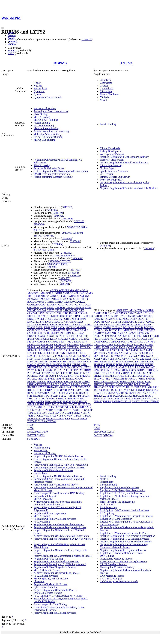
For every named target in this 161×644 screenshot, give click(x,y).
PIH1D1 (87, 370)
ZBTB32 (50, 418)
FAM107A (99, 333)
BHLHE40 (82, 299)
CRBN (66, 310)
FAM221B (133, 333)
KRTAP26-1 (73, 347)
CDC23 (87, 305)
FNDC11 (79, 325)
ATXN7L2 (33, 299)
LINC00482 (75, 350)
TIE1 (30, 407)
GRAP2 (84, 330)
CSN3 (41, 313)
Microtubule (106, 91)
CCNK (79, 305)
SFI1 (30, 396)
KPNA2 (85, 339)
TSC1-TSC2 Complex (111, 579)
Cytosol (38, 94)
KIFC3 (97, 350)
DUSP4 (105, 330)
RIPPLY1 (69, 390)
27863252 (60, 216)
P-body (37, 83)
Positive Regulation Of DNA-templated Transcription (61, 171)
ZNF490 (116, 401)
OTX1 (81, 367)
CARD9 (148, 316)
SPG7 (75, 401)
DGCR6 (139, 327)
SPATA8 (67, 401)
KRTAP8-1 (33, 350)
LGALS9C (63, 350)
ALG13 (84, 290)
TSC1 (68, 410)
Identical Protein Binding (46, 128)
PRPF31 (98, 367)
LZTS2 (126, 63)
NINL (118, 359)
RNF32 (104, 373)
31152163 (67, 207)
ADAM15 (74, 290)
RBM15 (108, 370)
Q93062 (41, 435)
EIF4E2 (141, 330)
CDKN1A (99, 325)
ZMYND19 (108, 399)
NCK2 (149, 356)
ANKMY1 (68, 293)
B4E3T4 (32, 435)
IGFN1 (106, 347)
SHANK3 (119, 376)
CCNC (109, 322)
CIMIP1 (70, 307)
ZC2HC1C (118, 396)
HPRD (11, 53)
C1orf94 (59, 302)
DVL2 (55, 319)
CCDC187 (131, 319)
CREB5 (74, 310)
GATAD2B (80, 327)
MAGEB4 (110, 353)
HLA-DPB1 (120, 344)
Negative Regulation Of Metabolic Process (55, 590)
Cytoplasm (39, 91)
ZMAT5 (75, 418)
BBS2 (56, 299)
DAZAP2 (74, 313)
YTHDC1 (151, 393)
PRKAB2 (43, 379)
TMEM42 (69, 407)
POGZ (76, 373)
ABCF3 (54, 290)
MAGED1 (60, 356)
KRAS (31, 342)
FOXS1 (40, 327)
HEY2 (43, 333)
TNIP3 (122, 387)
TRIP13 (61, 410)
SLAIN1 (56, 396)
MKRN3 (66, 359)
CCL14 (62, 305)
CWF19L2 (117, 327)
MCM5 (31, 359)
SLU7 (109, 379)
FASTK (54, 325)
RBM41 (117, 370)
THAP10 (98, 387)
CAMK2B (33, 305)
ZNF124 (119, 399)
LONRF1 (32, 356)
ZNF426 (98, 401)
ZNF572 (136, 401)
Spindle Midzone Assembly (114, 171)
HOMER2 (139, 344)
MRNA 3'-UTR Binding (46, 120)
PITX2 (44, 373)
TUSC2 (50, 413)
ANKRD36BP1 (101, 313)
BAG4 (42, 299)
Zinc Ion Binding (109, 485)
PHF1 (69, 370)
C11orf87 (49, 302)
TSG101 (76, 410)
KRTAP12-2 (67, 342)
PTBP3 (31, 384)
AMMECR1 (34, 293)
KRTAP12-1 (54, 342)
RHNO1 (143, 370)
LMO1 (135, 350)
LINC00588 (33, 353)
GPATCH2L (59, 330)
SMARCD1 (131, 379)
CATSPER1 (100, 319)
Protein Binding (42, 123)
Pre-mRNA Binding (44, 126)
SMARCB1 (118, 379)
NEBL (104, 359)
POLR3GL (33, 376)
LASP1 (53, 350)
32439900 (52, 267)
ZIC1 (68, 418)
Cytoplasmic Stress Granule (48, 97)
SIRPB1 (46, 396)
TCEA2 (56, 404)
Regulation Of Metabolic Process (50, 584)
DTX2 (48, 319)
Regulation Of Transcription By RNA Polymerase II (60, 564)
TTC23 (122, 390)
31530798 (66, 281)
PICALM (77, 370)
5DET (37, 439)
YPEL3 (31, 418)
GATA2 (70, 327)
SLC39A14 (99, 379)
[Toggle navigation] (3, 28)
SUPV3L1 (99, 384)
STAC (148, 381)
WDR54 (78, 416)
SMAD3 (84, 396)
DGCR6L (149, 327)
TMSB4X (80, 407)
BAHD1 (98, 316)
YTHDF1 (40, 418)
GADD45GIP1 (124, 339)
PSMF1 (86, 381)
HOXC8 (50, 336)
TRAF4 (52, 410)
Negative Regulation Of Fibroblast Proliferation (124, 163)
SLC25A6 (148, 376)
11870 (30, 428)
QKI (37, 384)
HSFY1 (58, 336)
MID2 (138, 353)
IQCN (129, 347)
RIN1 (96, 373)
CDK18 (142, 322)
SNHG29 (62, 399)
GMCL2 (132, 342)
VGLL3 (40, 416)
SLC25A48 (66, 396)
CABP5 (140, 316)
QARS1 (123, 367)
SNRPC (80, 399)
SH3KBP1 (99, 376)
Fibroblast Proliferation (112, 160)
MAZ (69, 356)
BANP (49, 299)
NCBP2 (142, 356)
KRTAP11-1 (41, 342)
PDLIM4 (48, 370)
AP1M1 (114, 313)
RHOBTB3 (47, 390)
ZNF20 (128, 399)
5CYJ (30, 439)
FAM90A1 (111, 336)
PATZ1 (31, 370)
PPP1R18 (110, 364)
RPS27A (39, 393)
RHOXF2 (59, 390)
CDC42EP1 (33, 307)
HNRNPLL (69, 333)
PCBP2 (39, 370)
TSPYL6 (32, 413)
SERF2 (80, 393)
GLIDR (113, 342)
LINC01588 (72, 353)
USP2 (115, 393)
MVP (79, 362)
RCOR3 (135, 370)
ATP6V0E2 (75, 296)
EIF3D (133, 330)
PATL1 (88, 367)
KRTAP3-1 (86, 347)
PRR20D (42, 381)
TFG (88, 404)
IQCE (122, 347)
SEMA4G (71, 393)
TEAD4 (146, 384)
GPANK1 (150, 342)
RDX (39, 390)
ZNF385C (32, 421)
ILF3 (71, 336)
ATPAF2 (149, 313)
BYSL (123, 316)
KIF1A (54, 339)
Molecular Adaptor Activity (48, 134)
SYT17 (120, 384)
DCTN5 (42, 316)
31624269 (49, 250)
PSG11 (78, 381)
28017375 (39, 230)
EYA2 (69, 322)
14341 (97, 428)
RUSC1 (55, 393)
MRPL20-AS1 (45, 362)
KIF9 (149, 347)
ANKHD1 (57, 293)
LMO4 (82, 353)
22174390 (67, 219)
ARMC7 (123, 313)
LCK (121, 350)
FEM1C (129, 336)
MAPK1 (121, 353)
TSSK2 (106, 390)
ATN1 (53, 296)
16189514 (87, 39)
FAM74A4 (99, 336)
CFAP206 (120, 325)
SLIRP (76, 396)
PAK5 (148, 359)
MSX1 (73, 362)
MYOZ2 (41, 364)
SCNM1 (138, 373)
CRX (81, 310)
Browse (12, 35)
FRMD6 (105, 339)
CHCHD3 (131, 325)
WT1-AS (141, 393)
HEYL (50, 333)
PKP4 (118, 362)
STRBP (40, 404)
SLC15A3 (137, 376)
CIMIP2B (79, 307)
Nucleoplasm (40, 89)
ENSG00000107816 (104, 432)
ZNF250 (136, 399)
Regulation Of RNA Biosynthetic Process (55, 567)
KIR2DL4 (63, 339)
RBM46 (68, 387)
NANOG (58, 364)
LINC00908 (46, 353)
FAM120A (78, 322)
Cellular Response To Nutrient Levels (119, 581)
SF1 (86, 393)
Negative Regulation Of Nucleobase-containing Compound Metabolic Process (58, 503)
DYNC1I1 (64, 319)
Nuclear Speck (107, 505)
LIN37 (127, 350)
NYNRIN (72, 367)
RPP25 (31, 393)
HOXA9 (32, 336)
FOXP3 (31, 327)
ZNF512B (126, 401)
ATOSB (140, 313)
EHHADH (123, 330)
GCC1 (144, 339)
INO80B (114, 347)
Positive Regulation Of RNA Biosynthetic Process (59, 468)
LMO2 (142, 350)
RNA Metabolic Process (46, 576)
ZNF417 (155, 399)
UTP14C (123, 393)
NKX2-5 (38, 367)
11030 (30, 425)
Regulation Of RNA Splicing (48, 559)
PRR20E (51, 381)
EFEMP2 (81, 319)
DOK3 (89, 316)
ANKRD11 (149, 310)
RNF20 (78, 390)
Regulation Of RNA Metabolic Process (53, 470)
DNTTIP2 (80, 316)
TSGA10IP (87, 410)
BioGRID (12, 51)
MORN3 (86, 359)
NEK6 (111, 359)
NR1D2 (47, 367)
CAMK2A (80, 302)
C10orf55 (39, 302)
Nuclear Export (108, 168)
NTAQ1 (55, 367)
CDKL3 (150, 322)
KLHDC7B (75, 339)
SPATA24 (114, 381)
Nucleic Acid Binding (45, 108)
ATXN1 (85, 296)
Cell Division (107, 174)
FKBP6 (146, 336)
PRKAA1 (85, 376)
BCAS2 (64, 299)
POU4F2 (53, 376)
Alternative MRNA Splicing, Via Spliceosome (123, 562)
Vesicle (104, 100)
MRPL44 (57, 362)
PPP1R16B (74, 376)
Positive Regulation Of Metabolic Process (55, 613)
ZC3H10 (60, 418)
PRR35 (60, 381)
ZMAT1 (149, 396)
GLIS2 (38, 330)
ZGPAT (128, 396)
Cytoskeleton (107, 89)
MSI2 (66, 362)
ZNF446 (107, 401)
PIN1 (30, 373)
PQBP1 (120, 364)
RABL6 (55, 384)
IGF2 (66, 336)
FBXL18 (69, 325)
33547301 (75, 270)
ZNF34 (83, 418)
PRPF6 (61, 379)
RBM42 (59, 387)
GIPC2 (105, 342)
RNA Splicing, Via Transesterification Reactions (58, 596)
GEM (150, 339)
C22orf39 (69, 302)
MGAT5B (56, 359)
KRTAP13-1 (34, 344)
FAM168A (44, 325)
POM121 (44, 376)
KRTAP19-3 (86, 344)
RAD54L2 (65, 384)
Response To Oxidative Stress (49, 168)
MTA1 (124, 356)
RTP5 (47, 393)
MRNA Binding (42, 117)
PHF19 (104, 362)
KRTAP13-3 (47, 344)
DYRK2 (113, 330)
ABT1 (126, 310)
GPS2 (69, 330)
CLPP (88, 307)
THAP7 (107, 387)
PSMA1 (115, 367)
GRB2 (110, 344)
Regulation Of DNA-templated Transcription (56, 562)
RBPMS (60, 63)
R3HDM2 (45, 384)
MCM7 (39, 359)
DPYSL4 (39, 319)
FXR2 (54, 327)
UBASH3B (99, 393)
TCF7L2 (64, 404)
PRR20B (79, 379)
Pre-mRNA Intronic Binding (48, 137)
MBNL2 (86, 356)
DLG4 (97, 330)
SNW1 (48, 401)
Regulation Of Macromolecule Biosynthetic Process (60, 527)
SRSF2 (141, 381)
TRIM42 (148, 387)
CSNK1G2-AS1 (53, 313)
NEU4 (84, 364)
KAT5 (38, 339)
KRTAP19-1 (73, 344)
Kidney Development (111, 151)
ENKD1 (31, 322)
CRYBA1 (32, 313)
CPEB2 (51, 310)
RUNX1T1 (128, 373)
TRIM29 (138, 387)
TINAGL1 (38, 407)
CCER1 (54, 305)
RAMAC (76, 384)
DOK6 (31, 319)
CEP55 (51, 307)
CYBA (65, 313)
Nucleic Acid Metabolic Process (116, 559)
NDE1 (97, 359)
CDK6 (43, 307)
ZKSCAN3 (138, 396)
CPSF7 (58, 310)
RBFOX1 (86, 384)
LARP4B (44, 350)
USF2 (109, 393)
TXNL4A (59, 413)
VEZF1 (31, 416)
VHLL (53, 416)
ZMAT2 (98, 399)
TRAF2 (130, 387)
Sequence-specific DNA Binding (50, 604)
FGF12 (138, 336)
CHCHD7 (60, 307)
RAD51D (140, 367)
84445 (97, 425)
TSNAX (98, 390)
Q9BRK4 (108, 435)
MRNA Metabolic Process (47, 570)
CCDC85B (99, 322)
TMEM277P (57, 407)
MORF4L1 (148, 353)
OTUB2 (140, 359)
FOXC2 (88, 325)
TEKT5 (73, 404)
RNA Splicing (41, 547)
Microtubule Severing (111, 165)
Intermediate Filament (45, 496)
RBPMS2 (85, 387)
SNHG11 (151, 379)
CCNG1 (70, 305)
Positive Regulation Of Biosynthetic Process (56, 485)
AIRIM (139, 310)
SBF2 (62, 393)
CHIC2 (140, 325)
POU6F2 (63, 376)
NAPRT (67, 364)
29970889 (149, 248)
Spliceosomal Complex (45, 587)
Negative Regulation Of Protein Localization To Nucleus (129, 188)
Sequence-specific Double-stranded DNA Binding (59, 493)
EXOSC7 (60, 322)
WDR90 (87, 416)
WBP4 (70, 416)
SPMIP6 (83, 401)
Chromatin (39, 581)
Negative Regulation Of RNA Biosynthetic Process (60, 544)
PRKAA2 (32, 379)
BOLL (31, 302)
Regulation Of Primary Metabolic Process (55, 519)
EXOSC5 (150, 330)
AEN (132, 310)
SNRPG (31, 401)
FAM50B (144, 333)
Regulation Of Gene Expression (50, 513)
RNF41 (112, 373)
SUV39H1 (110, 384)
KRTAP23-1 (60, 347)
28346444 (39, 250)
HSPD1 (97, 347)
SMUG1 (53, 399)
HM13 (130, 344)
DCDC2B (32, 316)
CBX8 (122, 319)
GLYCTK (47, 330)
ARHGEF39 (34, 296)
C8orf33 (131, 316)
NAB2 (49, 364)
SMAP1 (31, 399)
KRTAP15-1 (60, 344)
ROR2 (86, 390)
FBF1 (61, 325)
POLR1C (149, 362)
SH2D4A (148, 373)
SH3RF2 (37, 396)
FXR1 (113, 339)
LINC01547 (59, 353)
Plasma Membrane (109, 94)
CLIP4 (148, 325)
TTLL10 (41, 413)
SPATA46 (57, 401)
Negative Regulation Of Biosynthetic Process (57, 573)
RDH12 (31, 390)
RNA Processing (42, 165)
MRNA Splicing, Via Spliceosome (51, 579)
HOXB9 (41, 336)
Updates (12, 44)
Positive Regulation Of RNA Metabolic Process (58, 476)
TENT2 (82, 404)
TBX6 (48, 404)
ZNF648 (155, 401)
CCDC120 (44, 305)
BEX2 (106, 316)
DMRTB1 (69, 316)
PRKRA (52, 379)
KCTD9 (45, 339)
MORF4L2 (99, 356)
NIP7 (30, 367)
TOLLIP (32, 410)
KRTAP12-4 (80, 342)
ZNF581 (52, 421)
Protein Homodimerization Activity (52, 131)
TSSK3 (114, 390)
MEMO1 (130, 353)
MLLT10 (76, 359)
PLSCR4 (68, 373)
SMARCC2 (42, 399)
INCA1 (78, 336)
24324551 (105, 246)
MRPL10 (32, 362)
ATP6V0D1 (63, 296)
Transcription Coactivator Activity (51, 111)
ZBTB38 (108, 396)
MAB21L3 (99, 353)
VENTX (85, 413)
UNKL (77, 413)
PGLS (62, 370)
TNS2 (88, 407)
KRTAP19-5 (34, 347)
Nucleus (38, 86)
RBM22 (42, 387)
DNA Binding (107, 556)
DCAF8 (83, 313)
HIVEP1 (59, 333)
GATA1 (61, 327)
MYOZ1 (133, 356)
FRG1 (47, 327)
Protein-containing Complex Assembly (53, 177)
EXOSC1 (50, 322)
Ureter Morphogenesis (111, 180)
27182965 (52, 210)
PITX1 (37, 373)
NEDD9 (76, 364)
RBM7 (76, 387)
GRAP (76, 330)
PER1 (56, 370)
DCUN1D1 (129, 327)
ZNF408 (145, 399)
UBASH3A (152, 390)
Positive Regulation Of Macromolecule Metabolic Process (63, 556)
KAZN (143, 347)
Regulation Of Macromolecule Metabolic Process (59, 524)
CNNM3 (32, 310)
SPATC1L (125, 381)
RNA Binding (41, 114)
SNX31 (105, 381)
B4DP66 (98, 435)
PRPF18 (149, 364)
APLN (77, 293)
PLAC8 (59, 373)
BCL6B (72, 299)
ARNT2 (132, 313)
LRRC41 (42, 356)
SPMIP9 (32, 404)
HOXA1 (80, 333)
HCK (37, 333)
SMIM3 (141, 379)
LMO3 (150, 350)
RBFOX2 (32, 387)
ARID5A (45, 296)
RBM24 (51, 387)
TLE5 (47, 407)
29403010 (67, 233)
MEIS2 (47, 359)
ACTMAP (64, 290)
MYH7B (87, 362)
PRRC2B (69, 381)
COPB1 (107, 327)
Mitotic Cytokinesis (110, 148)
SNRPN (40, 401)
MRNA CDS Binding (45, 140)
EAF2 (73, 319)
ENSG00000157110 (37, 432)
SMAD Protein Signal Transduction (52, 174)
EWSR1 (40, 322)
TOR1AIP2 (42, 410)
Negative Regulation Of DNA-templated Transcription (61, 536)
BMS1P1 (114, 316)
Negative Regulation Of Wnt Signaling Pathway (124, 157)
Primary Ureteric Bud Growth (115, 177)
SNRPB (72, 399)
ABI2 (119, 310)
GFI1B (97, 342)
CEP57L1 (109, 325)
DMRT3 (59, 316)
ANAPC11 (46, 293)
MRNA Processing (43, 499)
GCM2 (31, 330)
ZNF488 (42, 421)
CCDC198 (143, 319)
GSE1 (30, 333)
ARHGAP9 (87, 293)
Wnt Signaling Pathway (112, 154)
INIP (85, 336)
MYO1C (32, 364)
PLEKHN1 (128, 362)
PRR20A (69, 379)
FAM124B (33, 325)
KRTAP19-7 (47, 347)
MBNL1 (77, 356)
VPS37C (61, 416)
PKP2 (51, 373)
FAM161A (122, 333)
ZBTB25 (98, 396)
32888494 (58, 213)
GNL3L (141, 342)
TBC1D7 (129, 384)
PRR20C (32, 381)
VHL (47, 416)
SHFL (128, 376)
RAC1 (131, 367)
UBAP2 (69, 413)
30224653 (64, 278)
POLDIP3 (85, 373)
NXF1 (63, 367)
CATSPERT (112, 319)
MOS (118, 356)
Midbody (105, 97)
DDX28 (51, 316)
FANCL (121, 336)
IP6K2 (31, 339)
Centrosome (106, 83)
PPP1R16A (99, 364)
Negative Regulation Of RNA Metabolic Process (58, 456)
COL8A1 (42, 310)
